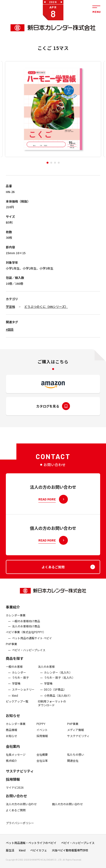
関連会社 (73, 764)
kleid (15, 698)
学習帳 (10, 307)
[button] (48, 163)
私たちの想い (76, 758)
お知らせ (13, 719)
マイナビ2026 (15, 791)
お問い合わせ (16, 799)
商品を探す (15, 661)
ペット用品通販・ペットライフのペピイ (31, 844)
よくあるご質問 (16, 813)
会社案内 (13, 749)
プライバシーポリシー (20, 826)
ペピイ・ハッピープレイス (29, 653)
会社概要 (42, 758)
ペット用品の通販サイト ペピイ (32, 641)
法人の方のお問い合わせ (21, 807)
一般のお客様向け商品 (26, 624)
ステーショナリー (23, 692)
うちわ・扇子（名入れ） (59, 681)
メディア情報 (75, 733)
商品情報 (11, 733)
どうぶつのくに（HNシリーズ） (46, 307)
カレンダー (19, 675)
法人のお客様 (46, 670)
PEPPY (41, 727)
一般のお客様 (14, 670)
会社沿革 (42, 764)
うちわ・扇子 (20, 681)
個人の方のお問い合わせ (67, 807)
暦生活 (10, 852)
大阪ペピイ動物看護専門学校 (70, 852)
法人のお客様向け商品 (26, 629)
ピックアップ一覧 (17, 704)
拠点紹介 (11, 764)
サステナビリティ (78, 739)
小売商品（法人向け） (58, 698)
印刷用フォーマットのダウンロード (52, 706)
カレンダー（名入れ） (58, 675)
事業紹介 (13, 610)
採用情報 (42, 739)
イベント (42, 733)
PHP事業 (11, 647)
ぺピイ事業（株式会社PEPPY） (26, 635)
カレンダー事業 (16, 618)
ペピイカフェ (39, 852)
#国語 (10, 329)
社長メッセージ (16, 758)
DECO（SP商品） (55, 692)
